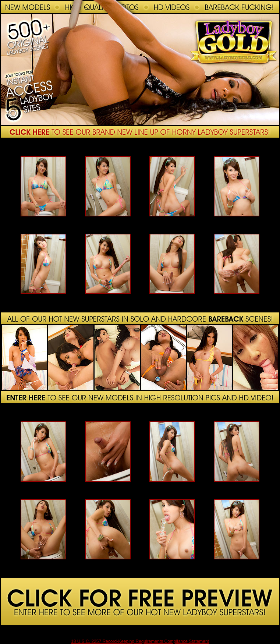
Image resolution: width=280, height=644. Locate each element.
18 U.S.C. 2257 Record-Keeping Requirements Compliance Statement (140, 641)
